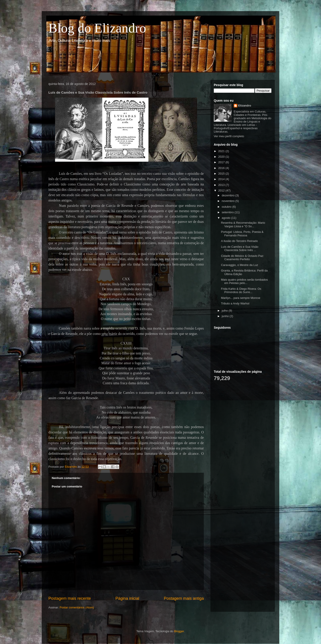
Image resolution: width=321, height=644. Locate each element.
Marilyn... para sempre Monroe (241, 298)
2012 (222, 190)
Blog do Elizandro (97, 28)
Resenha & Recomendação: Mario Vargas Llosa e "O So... (243, 224)
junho (226, 316)
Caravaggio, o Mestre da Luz (239, 265)
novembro (229, 201)
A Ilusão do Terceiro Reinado (239, 241)
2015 (222, 174)
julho (225, 311)
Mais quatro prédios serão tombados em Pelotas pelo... (244, 281)
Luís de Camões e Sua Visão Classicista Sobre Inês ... (240, 249)
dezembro (229, 195)
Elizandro (245, 106)
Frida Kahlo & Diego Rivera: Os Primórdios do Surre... (241, 291)
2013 (222, 185)
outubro (227, 207)
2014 (222, 179)
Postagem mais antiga (184, 598)
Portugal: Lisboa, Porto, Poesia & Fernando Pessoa (242, 234)
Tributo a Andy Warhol (235, 303)
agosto (227, 218)
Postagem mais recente (70, 598)
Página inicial (127, 598)
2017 (222, 162)
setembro (228, 212)
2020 (222, 157)
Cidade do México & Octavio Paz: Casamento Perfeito (242, 258)
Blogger (179, 631)
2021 (222, 151)
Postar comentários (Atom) (77, 607)
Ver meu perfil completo (229, 136)
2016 (222, 168)
